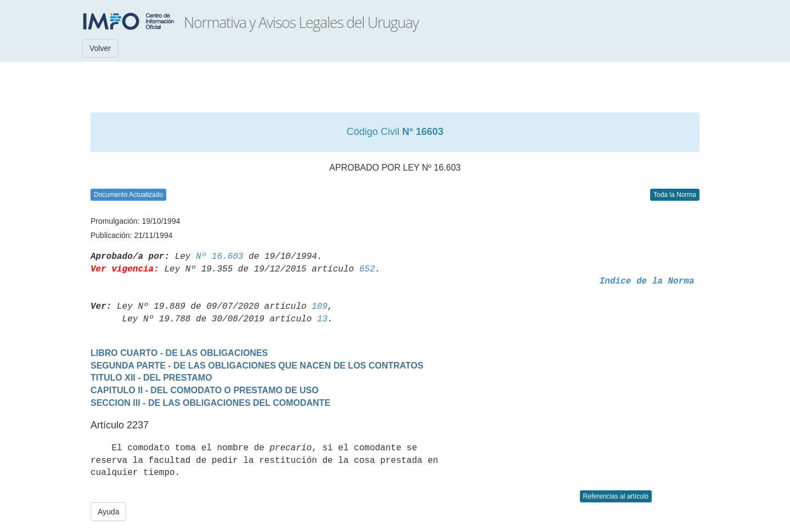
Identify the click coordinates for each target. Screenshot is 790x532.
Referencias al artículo (616, 496)
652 (367, 269)
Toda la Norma (675, 195)
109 (320, 307)
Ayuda (108, 512)
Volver (100, 48)
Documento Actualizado (128, 195)
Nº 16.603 (219, 257)
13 (322, 319)
